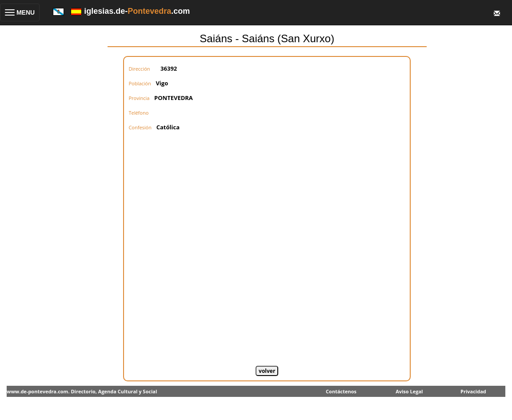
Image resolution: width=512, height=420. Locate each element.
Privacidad (473, 391)
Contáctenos (341, 391)
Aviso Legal (409, 391)
